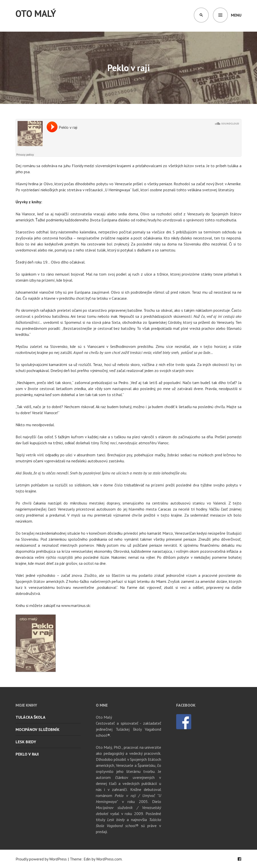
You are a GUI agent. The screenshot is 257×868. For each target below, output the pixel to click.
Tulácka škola (30, 717)
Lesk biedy (26, 742)
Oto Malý (36, 13)
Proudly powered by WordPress (41, 859)
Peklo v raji (27, 754)
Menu (236, 15)
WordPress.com (109, 859)
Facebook (239, 859)
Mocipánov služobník (38, 729)
